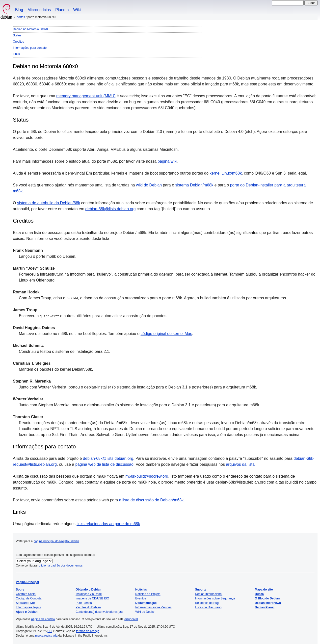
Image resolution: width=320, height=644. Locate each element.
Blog (19, 10)
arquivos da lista (240, 464)
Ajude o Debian (27, 612)
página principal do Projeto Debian (56, 541)
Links (16, 54)
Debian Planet (265, 607)
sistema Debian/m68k (194, 185)
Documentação (146, 603)
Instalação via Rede (89, 594)
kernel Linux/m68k (226, 173)
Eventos (141, 598)
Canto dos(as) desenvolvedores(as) (99, 612)
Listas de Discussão (208, 607)
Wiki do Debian (145, 612)
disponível (131, 619)
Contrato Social (26, 594)
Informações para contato (30, 48)
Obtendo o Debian (88, 590)
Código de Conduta (29, 598)
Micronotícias (39, 10)
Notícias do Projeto (148, 594)
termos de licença (88, 631)
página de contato (43, 619)
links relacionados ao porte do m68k (108, 524)
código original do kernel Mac (166, 334)
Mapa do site (264, 590)
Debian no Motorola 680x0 (30, 29)
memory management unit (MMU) (86, 96)
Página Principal (27, 582)
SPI (50, 631)
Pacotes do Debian (88, 607)
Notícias (141, 590)
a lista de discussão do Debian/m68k (151, 500)
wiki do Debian (149, 185)
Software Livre (25, 603)
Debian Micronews (268, 603)
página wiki (167, 161)
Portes (21, 17)
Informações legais (28, 607)
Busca (259, 594)
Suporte (201, 590)
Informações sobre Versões (153, 607)
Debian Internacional (209, 594)
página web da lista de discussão (104, 464)
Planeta (62, 10)
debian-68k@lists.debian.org (111, 209)
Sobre (20, 590)
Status (17, 35)
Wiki (77, 10)
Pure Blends (84, 603)
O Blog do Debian (267, 598)
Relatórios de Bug (207, 603)
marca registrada (46, 636)
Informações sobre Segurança (215, 598)
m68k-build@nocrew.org (147, 476)
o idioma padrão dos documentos (61, 566)
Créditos (18, 42)
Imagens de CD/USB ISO (92, 598)
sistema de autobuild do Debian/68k (49, 203)
